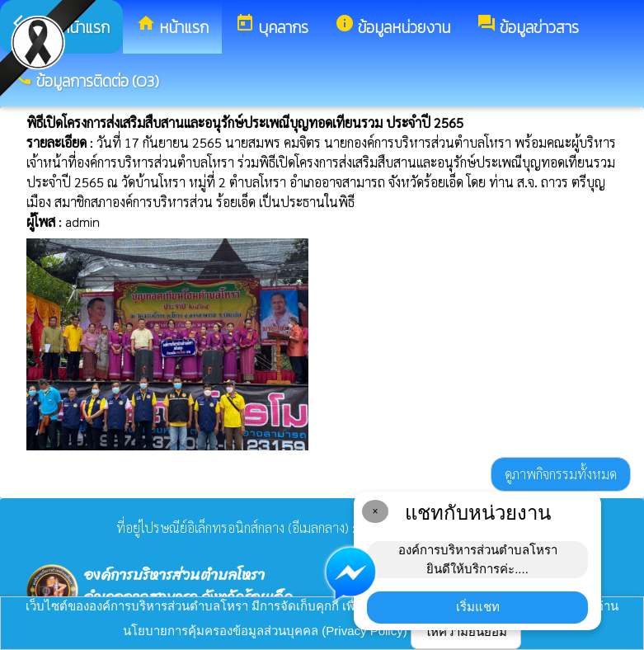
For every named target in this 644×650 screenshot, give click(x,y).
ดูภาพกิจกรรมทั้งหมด (561, 474)
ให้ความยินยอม (466, 631)
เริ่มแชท (478, 607)
